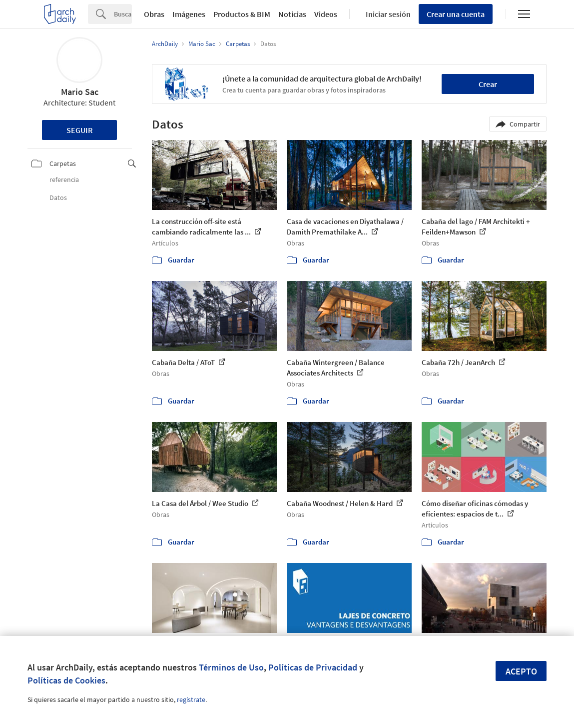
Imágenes (189, 14)
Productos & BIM (242, 14)
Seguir (80, 130)
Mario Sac (80, 92)
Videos (326, 14)
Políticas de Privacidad (313, 667)
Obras (154, 14)
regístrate (191, 699)
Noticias (292, 14)
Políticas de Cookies (66, 680)
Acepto (521, 671)
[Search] (123, 14)
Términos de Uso (231, 667)
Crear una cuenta (456, 14)
